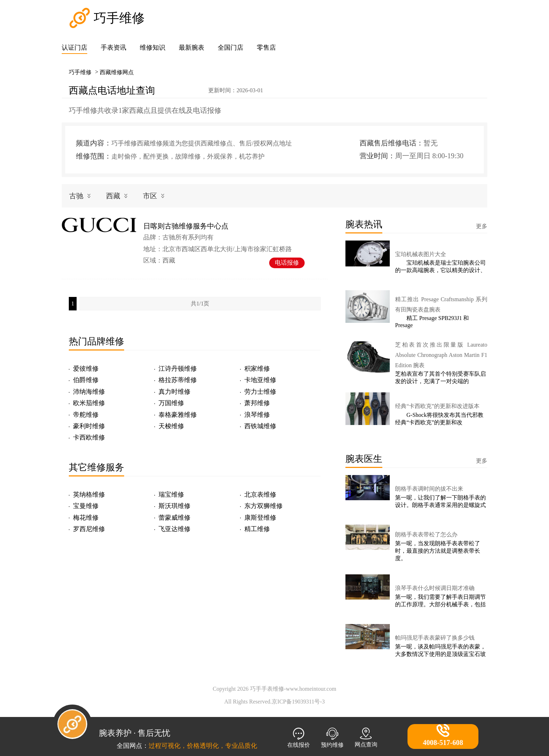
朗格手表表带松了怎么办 (426, 534)
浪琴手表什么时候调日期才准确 (435, 588)
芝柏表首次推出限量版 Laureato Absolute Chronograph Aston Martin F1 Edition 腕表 (441, 355)
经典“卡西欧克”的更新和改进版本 (437, 406)
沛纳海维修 (89, 392)
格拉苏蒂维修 (178, 380)
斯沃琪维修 (174, 506)
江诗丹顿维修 (178, 369)
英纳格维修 (89, 495)
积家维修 (257, 369)
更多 (482, 226)
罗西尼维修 (89, 529)
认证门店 (74, 48)
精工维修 (257, 529)
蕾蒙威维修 (174, 518)
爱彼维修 (86, 369)
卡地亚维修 (260, 380)
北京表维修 (260, 495)
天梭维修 (171, 426)
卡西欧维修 (89, 437)
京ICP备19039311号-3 (298, 702)
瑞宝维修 (171, 495)
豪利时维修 (89, 426)
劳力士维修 (260, 392)
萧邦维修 (257, 403)
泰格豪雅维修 (178, 415)
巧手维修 (107, 18)
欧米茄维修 (89, 403)
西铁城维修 (260, 426)
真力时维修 (174, 392)
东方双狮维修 (264, 506)
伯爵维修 (86, 380)
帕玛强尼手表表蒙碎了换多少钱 (435, 638)
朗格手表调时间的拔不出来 (429, 489)
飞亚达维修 (174, 529)
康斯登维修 (260, 518)
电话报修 (287, 263)
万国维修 (171, 403)
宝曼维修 (86, 506)
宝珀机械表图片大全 (421, 254)
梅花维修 (86, 518)
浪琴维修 (257, 415)
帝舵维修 (86, 415)
